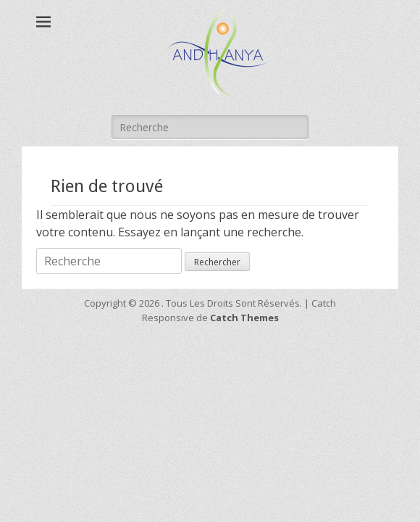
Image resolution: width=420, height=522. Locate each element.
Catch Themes (244, 318)
